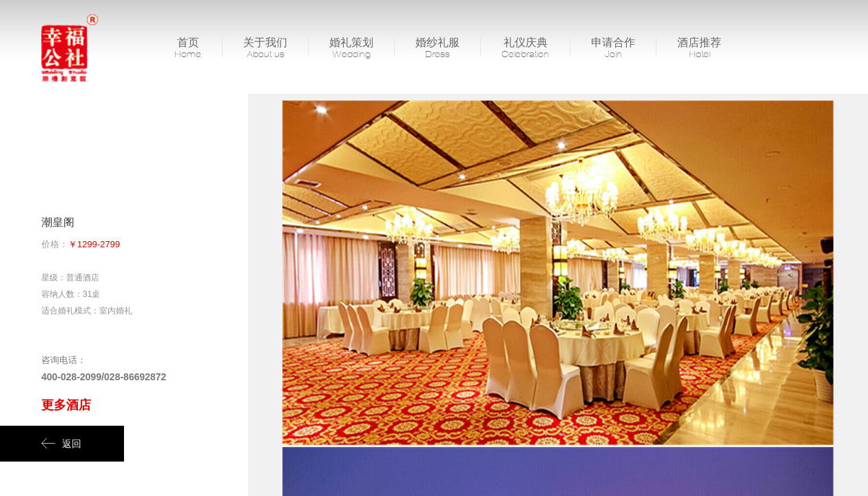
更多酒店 (66, 405)
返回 (61, 444)
